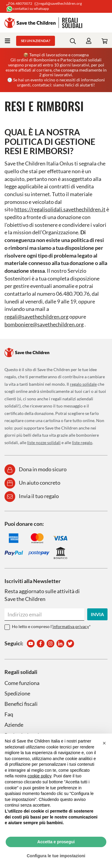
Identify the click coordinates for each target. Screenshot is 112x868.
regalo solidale (83, 384)
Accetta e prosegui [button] (56, 842)
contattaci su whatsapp (28, 8)
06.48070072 (19, 3)
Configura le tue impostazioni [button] (56, 856)
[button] (104, 743)
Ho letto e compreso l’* (51, 626)
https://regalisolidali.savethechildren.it (60, 209)
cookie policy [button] (39, 776)
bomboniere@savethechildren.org (44, 324)
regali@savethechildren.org (58, 3)
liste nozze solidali (44, 442)
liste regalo (82, 442)
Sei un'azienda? (36, 41)
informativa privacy (71, 626)
